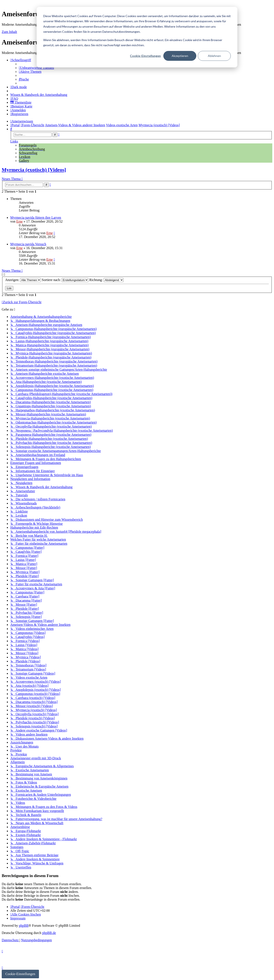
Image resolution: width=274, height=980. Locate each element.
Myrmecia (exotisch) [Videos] (34, 170)
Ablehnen (214, 56)
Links (14, 141)
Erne (19, 221)
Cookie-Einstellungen (145, 56)
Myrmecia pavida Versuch (28, 244)
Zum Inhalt (9, 32)
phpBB (24, 926)
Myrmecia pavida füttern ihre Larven (36, 218)
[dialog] (137, 37)
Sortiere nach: (65, 280)
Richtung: (106, 280)
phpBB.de (49, 933)
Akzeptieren (180, 56)
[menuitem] (36, 68)
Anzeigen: (23, 280)
